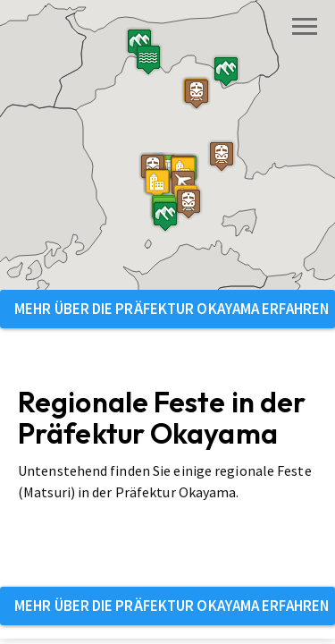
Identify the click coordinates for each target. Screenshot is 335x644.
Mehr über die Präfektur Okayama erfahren (172, 309)
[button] (121, 211)
